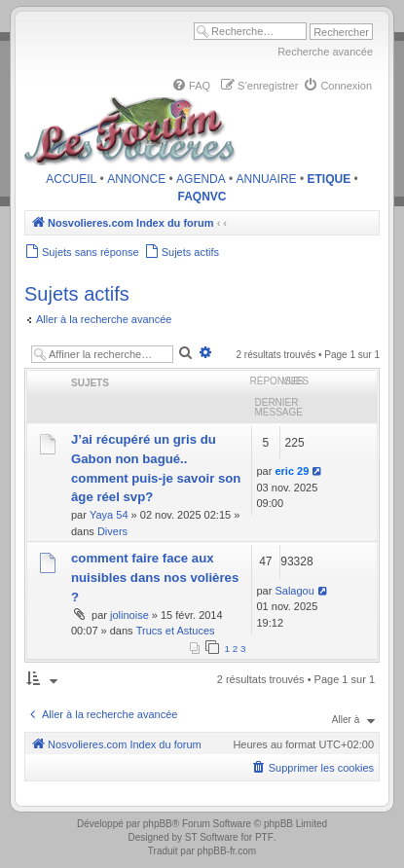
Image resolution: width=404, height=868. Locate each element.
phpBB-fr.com (227, 851)
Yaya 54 (109, 515)
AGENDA (201, 179)
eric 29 (292, 471)
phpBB (158, 824)
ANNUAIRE (267, 179)
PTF (264, 837)
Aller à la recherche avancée (104, 319)
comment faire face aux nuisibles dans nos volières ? (155, 578)
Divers (112, 531)
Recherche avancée (325, 52)
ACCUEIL (71, 179)
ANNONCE (136, 179)
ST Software (212, 837)
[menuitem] (191, 86)
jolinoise (129, 615)
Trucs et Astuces (176, 631)
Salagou (294, 591)
